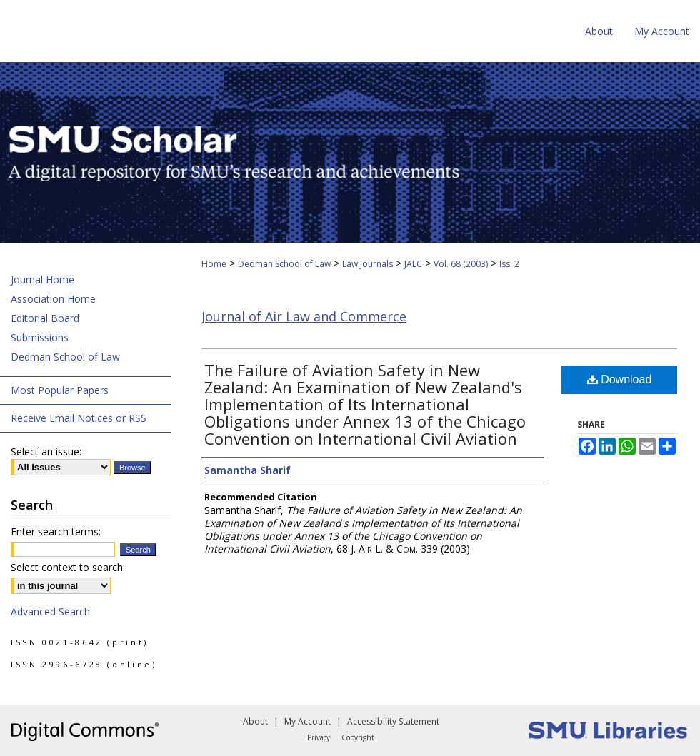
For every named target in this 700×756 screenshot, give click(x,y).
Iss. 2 (509, 264)
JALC (413, 264)
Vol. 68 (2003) (461, 264)
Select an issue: (46, 452)
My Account (307, 721)
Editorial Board (45, 318)
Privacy (319, 737)
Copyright (358, 737)
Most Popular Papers (60, 390)
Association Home (53, 299)
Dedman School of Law (284, 264)
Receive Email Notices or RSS (79, 418)
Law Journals (367, 264)
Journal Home (42, 279)
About (255, 721)
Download (620, 379)
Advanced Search (50, 611)
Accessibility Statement (393, 721)
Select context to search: (68, 567)
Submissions (40, 337)
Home (214, 264)
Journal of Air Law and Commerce (304, 316)
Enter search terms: (56, 531)
